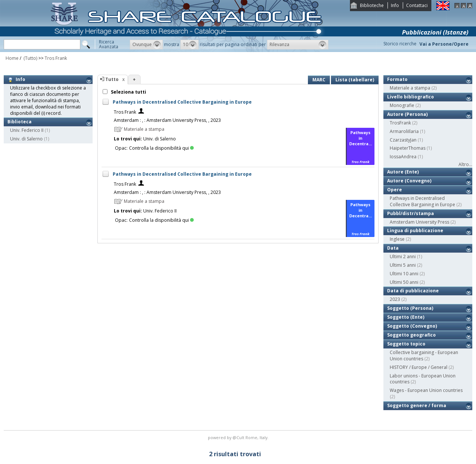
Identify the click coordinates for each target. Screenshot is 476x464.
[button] (146, 45)
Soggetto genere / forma (417, 405)
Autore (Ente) (403, 172)
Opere (395, 190)
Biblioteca (20, 122)
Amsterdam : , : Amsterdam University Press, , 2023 (167, 120)
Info (395, 5)
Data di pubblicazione (413, 291)
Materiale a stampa (410, 88)
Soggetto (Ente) (406, 317)
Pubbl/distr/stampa (411, 213)
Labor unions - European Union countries (423, 379)
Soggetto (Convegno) (412, 326)
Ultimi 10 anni (404, 274)
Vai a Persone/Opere (444, 44)
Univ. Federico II (27, 130)
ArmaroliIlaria (404, 131)
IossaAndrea (403, 157)
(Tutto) (30, 58)
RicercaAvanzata (109, 44)
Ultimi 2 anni (403, 257)
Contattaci (417, 5)
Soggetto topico (406, 344)
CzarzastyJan (403, 140)
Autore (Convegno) (409, 181)
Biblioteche (372, 5)
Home (12, 58)
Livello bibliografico (411, 97)
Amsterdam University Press (419, 222)
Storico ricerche (400, 44)
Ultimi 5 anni (403, 265)
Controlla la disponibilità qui (161, 148)
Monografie (402, 105)
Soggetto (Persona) (410, 308)
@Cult (239, 437)
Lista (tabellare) (355, 80)
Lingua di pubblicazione (415, 231)
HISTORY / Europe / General (419, 367)
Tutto (112, 79)
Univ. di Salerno (26, 139)
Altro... (465, 164)
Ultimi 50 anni (404, 282)
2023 (395, 299)
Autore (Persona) (407, 114)
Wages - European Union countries (426, 390)
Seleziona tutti (128, 92)
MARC (319, 80)
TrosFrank (400, 123)
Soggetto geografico (411, 335)
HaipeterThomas (408, 148)
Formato (397, 79)
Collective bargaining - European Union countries (424, 356)
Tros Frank (56, 58)
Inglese (397, 239)
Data (393, 248)
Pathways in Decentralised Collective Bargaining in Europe (182, 102)
